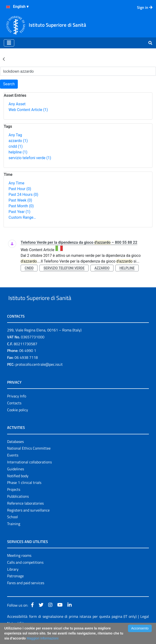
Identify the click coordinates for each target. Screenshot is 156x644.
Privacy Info (17, 407)
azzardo (18, 141)
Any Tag (15, 135)
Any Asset (17, 104)
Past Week (20, 200)
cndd (16, 146)
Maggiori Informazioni (43, 638)
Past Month (21, 206)
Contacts (14, 414)
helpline (18, 152)
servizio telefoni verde (30, 158)
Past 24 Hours (23, 195)
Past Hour (20, 189)
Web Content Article (28, 110)
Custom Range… (22, 217)
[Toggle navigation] (9, 43)
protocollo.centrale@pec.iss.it (39, 375)
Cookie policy (18, 421)
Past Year (19, 212)
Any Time (16, 183)
